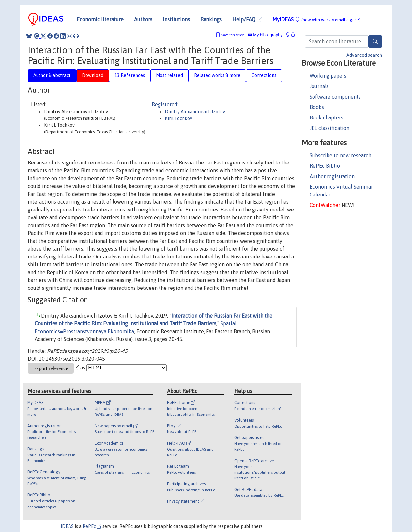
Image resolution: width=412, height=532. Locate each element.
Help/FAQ (247, 19)
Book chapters (326, 117)
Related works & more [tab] (217, 75)
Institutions (176, 19)
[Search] (375, 41)
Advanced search (364, 55)
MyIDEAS (317, 19)
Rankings (211, 19)
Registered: (165, 104)
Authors (143, 19)
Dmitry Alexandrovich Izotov (195, 112)
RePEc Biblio (325, 166)
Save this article (233, 35)
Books (317, 107)
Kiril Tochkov (178, 118)
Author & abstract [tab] (52, 75)
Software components (335, 97)
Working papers (328, 76)
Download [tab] (93, 75)
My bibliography (265, 35)
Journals (319, 86)
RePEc (92, 526)
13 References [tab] (130, 75)
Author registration (332, 176)
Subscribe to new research (340, 155)
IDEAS (67, 526)
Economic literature (100, 19)
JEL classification (329, 128)
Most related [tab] (169, 75)
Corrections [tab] (264, 75)
